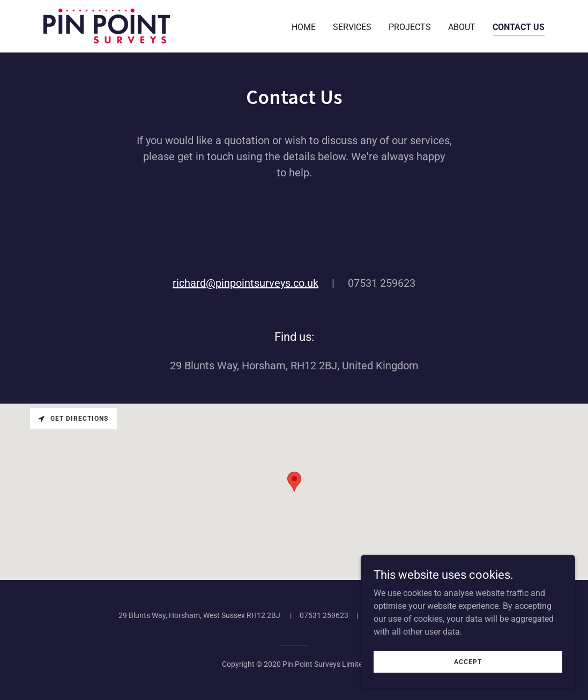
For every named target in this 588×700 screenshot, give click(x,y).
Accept (468, 661)
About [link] (462, 27)
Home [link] (304, 27)
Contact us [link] (519, 27)
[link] (107, 25)
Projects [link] (410, 27)
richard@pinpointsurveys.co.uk (245, 283)
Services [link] (352, 27)
